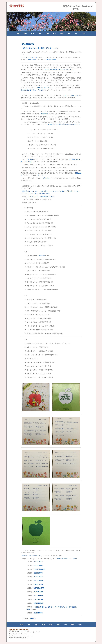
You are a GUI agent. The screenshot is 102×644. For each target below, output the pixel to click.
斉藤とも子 (32, 60)
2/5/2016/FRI (38, 613)
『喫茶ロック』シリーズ (44, 88)
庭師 (47, 33)
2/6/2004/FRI (38, 565)
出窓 (84, 33)
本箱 (62, 33)
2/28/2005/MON (39, 569)
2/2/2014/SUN (39, 603)
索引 (54, 33)
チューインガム (38, 90)
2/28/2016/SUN (28, 44)
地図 (76, 33)
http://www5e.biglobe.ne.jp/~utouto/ (29, 632)
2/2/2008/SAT (38, 581)
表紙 (25, 33)
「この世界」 (30, 159)
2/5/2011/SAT (38, 592)
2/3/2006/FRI (38, 573)
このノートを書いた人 (71, 95)
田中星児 (33, 618)
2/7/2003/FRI (38, 562)
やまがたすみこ (26, 90)
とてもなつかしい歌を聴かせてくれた (41, 196)
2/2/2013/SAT (38, 599)
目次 (33, 33)
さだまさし (35, 57)
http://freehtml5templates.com (18, 638)
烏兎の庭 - (78, 6)
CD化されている (51, 60)
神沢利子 (42, 256)
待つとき (40, 175)
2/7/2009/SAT (38, 584)
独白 (69, 33)
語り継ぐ (47, 178)
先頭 (18, 33)
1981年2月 (45, 114)
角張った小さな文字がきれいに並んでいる (59, 70)
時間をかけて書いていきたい (67, 559)
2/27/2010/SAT (39, 588)
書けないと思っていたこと (31, 556)
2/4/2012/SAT (38, 596)
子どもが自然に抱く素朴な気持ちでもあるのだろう (62, 124)
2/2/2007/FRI (38, 577)
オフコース (26, 57)
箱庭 (40, 33)
